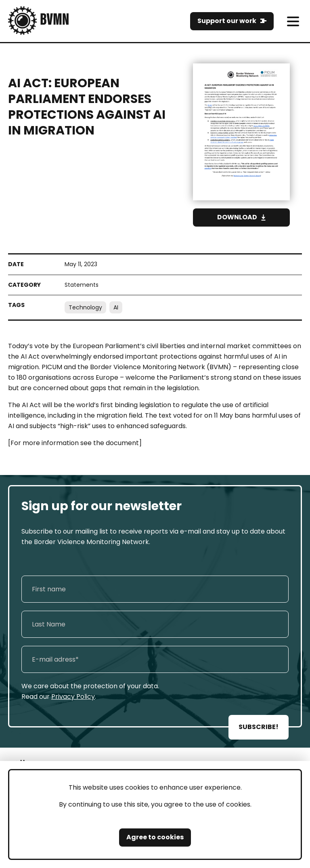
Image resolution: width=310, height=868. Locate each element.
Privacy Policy (73, 697)
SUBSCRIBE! (259, 727)
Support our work (227, 21)
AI (116, 307)
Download (237, 217)
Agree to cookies (155, 837)
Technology (85, 307)
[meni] (293, 21)
